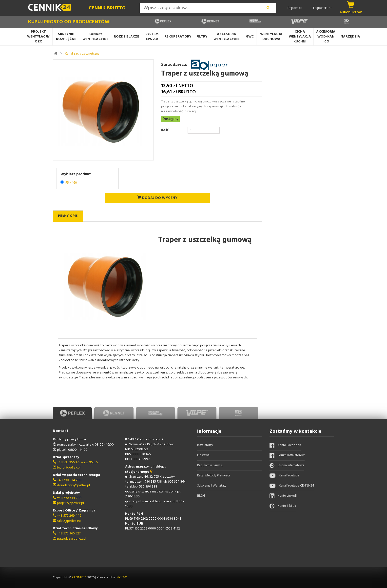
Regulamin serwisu (210, 465)
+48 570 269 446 (67, 516)
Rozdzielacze (126, 37)
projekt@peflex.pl (68, 503)
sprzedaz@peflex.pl (69, 539)
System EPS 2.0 (152, 37)
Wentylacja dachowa (271, 37)
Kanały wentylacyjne (96, 37)
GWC (250, 37)
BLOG (201, 496)
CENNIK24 (80, 578)
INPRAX (121, 578)
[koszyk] (351, 5)
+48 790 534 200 (67, 480)
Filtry (202, 37)
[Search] (200, 8)
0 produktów (351, 12)
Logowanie (322, 8)
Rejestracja (295, 8)
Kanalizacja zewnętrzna (82, 54)
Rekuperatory (178, 37)
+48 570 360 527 (67, 534)
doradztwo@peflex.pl (71, 485)
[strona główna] (56, 53)
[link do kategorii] (61, 53)
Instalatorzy (205, 445)
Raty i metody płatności (213, 476)
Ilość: (165, 130)
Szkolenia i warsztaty (212, 486)
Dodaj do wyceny (157, 198)
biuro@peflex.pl (67, 468)
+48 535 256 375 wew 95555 (75, 462)
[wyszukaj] (268, 8)
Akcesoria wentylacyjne (227, 37)
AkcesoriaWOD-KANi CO (326, 37)
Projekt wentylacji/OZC (38, 37)
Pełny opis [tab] (68, 216)
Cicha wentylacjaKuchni (300, 37)
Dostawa (203, 455)
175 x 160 (71, 183)
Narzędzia (350, 37)
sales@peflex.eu (67, 521)
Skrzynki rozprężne (66, 37)
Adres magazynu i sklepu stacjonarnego (146, 469)
